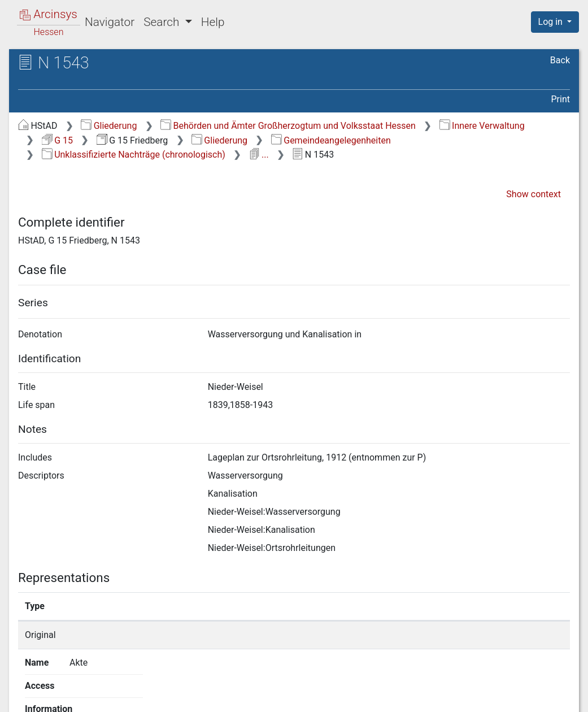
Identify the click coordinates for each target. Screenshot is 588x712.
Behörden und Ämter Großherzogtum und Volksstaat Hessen (288, 126)
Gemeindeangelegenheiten (331, 140)
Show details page (438, 635)
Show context (533, 194)
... (259, 155)
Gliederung (109, 126)
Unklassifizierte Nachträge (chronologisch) (134, 155)
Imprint (560, 697)
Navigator (110, 22)
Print (561, 99)
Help (213, 22)
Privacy (421, 697)
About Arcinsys (345, 697)
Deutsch (67, 689)
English (25, 689)
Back (560, 60)
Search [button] (163, 22)
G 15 (57, 140)
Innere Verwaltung (482, 126)
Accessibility (490, 697)
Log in (552, 22)
